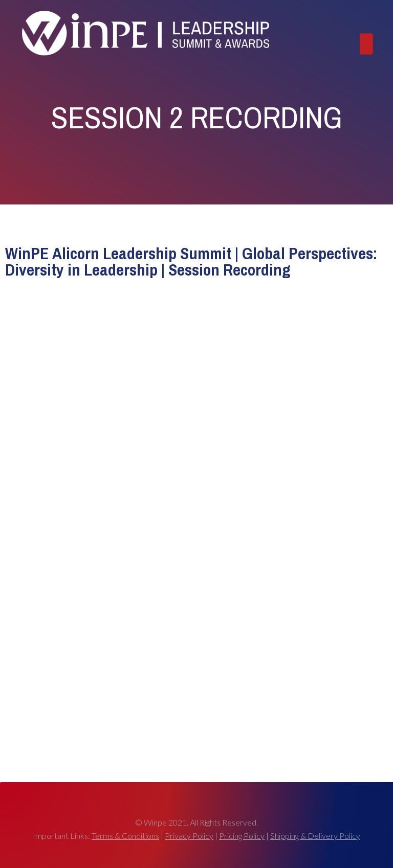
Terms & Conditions (125, 836)
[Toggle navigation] (366, 44)
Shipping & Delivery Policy (315, 836)
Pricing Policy (242, 836)
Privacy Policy (189, 836)
